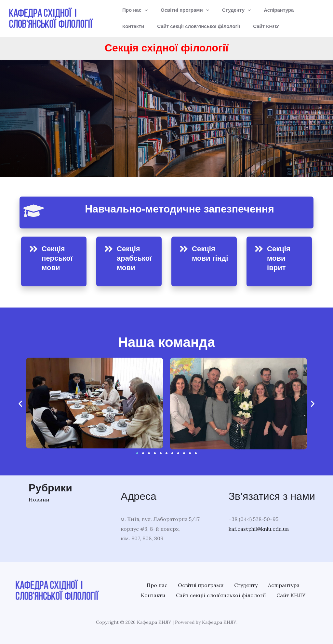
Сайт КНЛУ (226, 26)
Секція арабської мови (136, 258)
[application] (143, 10)
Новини (39, 500)
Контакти (303, 10)
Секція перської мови (59, 258)
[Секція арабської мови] (109, 249)
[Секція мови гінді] (184, 249)
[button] (20, 404)
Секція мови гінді (205, 258)
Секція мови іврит (280, 258)
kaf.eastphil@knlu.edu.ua (259, 529)
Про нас (133, 10)
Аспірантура (267, 10)
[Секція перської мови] (33, 249)
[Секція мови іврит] (259, 249)
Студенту (228, 10)
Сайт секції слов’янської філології (162, 26)
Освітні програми (180, 10)
